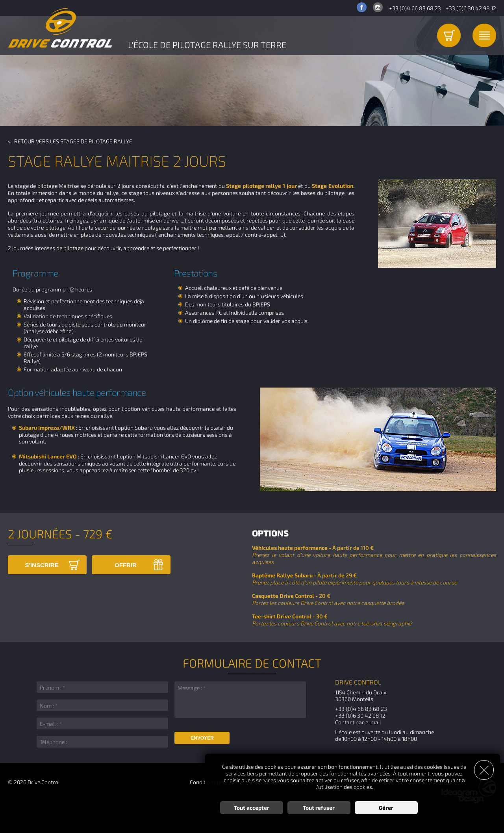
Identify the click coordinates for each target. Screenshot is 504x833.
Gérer (386, 808)
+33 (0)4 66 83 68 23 (415, 8)
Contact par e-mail (358, 722)
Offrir (126, 565)
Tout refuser (319, 808)
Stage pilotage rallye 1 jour (261, 186)
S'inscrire (42, 565)
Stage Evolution (333, 186)
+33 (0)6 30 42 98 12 (471, 8)
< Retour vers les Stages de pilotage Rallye (70, 141)
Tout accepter (252, 808)
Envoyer (202, 738)
